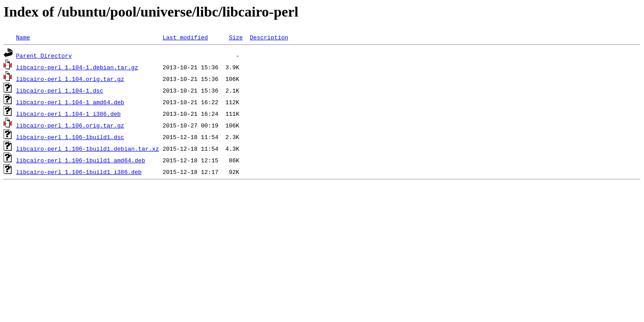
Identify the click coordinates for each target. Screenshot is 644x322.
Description (269, 37)
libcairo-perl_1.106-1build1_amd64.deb (81, 160)
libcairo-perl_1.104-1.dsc (60, 90)
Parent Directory (44, 55)
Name (23, 37)
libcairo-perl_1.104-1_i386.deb (68, 114)
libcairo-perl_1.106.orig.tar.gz (70, 125)
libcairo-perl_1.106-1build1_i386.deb (79, 172)
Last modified (185, 37)
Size (236, 37)
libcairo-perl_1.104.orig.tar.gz (70, 79)
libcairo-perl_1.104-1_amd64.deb (70, 102)
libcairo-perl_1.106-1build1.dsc (70, 137)
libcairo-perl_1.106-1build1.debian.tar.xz (88, 148)
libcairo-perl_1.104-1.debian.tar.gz (77, 67)
